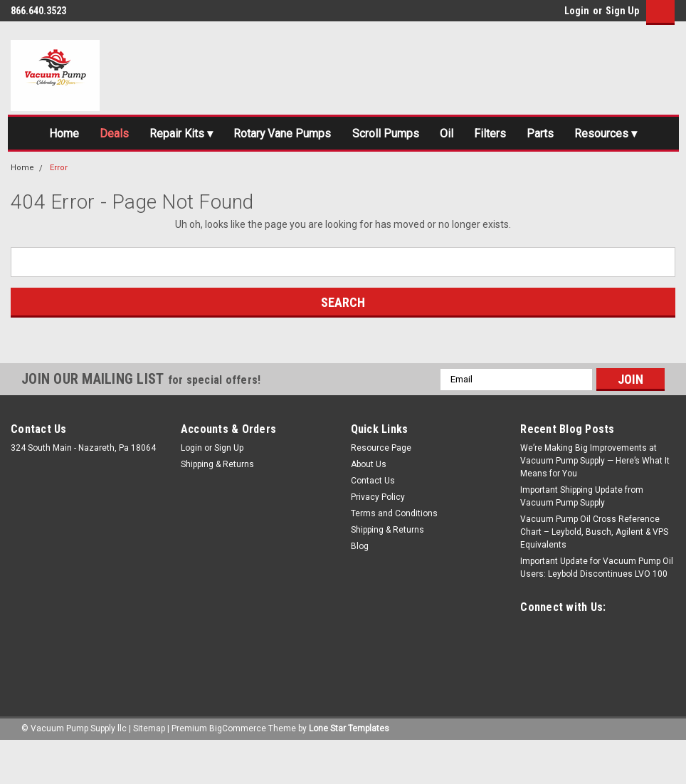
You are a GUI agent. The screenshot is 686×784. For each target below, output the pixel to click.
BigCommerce (238, 770)
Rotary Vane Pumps (321, 135)
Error (59, 210)
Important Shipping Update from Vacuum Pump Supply (582, 538)
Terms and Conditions (394, 555)
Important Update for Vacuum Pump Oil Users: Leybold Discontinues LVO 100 (597, 609)
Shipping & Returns (217, 506)
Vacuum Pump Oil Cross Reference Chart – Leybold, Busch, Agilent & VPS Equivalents (594, 573)
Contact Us (373, 522)
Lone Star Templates (349, 770)
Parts (608, 135)
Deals (137, 135)
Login (577, 11)
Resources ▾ (343, 172)
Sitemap (149, 770)
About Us (369, 506)
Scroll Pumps (434, 135)
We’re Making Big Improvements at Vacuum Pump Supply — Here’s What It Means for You (595, 502)
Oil (502, 135)
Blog (360, 587)
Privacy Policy (378, 538)
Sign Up (622, 11)
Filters (552, 135)
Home (80, 135)
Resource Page (381, 489)
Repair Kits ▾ (210, 135)
